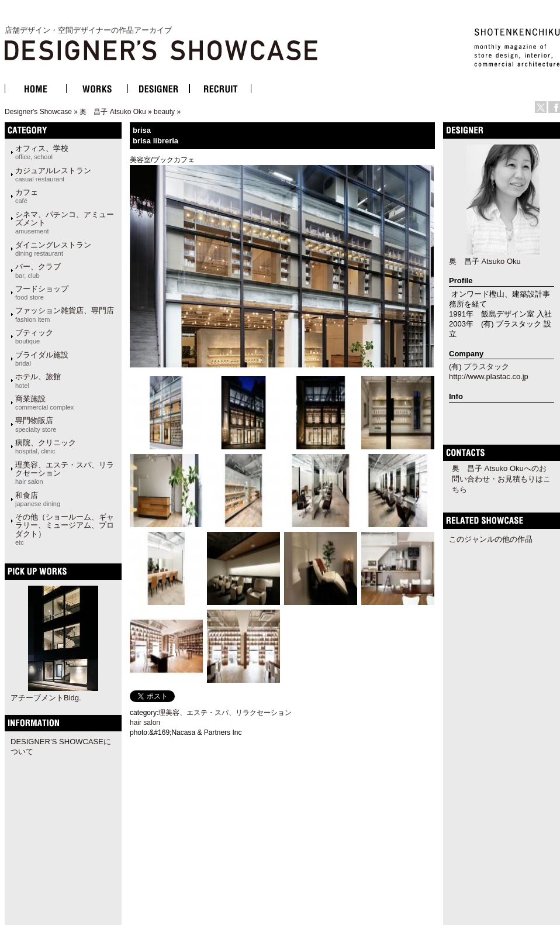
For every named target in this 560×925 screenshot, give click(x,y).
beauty (164, 112)
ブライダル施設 (42, 359)
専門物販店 (36, 424)
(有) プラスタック (479, 367)
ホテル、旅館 (38, 380)
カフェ (27, 196)
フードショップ (42, 293)
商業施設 (44, 403)
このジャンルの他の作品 (491, 539)
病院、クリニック (46, 446)
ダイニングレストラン (53, 249)
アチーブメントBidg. (46, 698)
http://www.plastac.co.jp (489, 376)
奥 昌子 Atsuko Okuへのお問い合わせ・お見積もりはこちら (501, 479)
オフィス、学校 (42, 152)
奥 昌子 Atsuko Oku (113, 112)
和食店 (38, 499)
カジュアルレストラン (53, 174)
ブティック (34, 336)
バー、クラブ (38, 270)
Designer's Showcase (38, 112)
